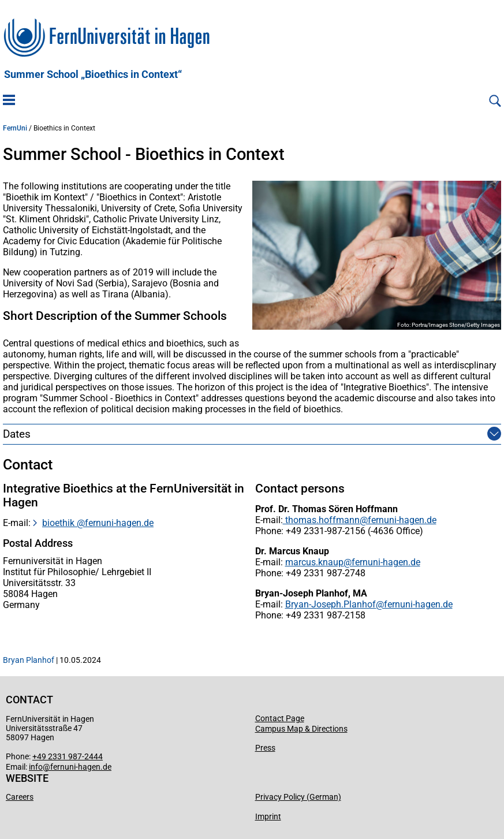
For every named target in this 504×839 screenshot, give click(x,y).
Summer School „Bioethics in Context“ (93, 74)
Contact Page (280, 718)
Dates (17, 434)
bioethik (59, 523)
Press (265, 748)
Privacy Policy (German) (298, 797)
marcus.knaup (314, 562)
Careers (20, 797)
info (36, 767)
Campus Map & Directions (301, 729)
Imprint (268, 816)
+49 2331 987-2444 (68, 756)
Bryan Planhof (29, 660)
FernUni (15, 128)
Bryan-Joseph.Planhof (331, 604)
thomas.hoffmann (321, 520)
